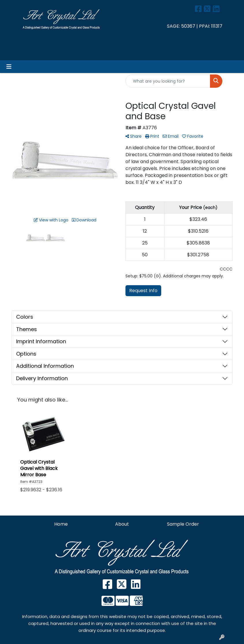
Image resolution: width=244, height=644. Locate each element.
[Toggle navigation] (9, 67)
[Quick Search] (168, 81)
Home (61, 524)
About (122, 524)
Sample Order (183, 524)
